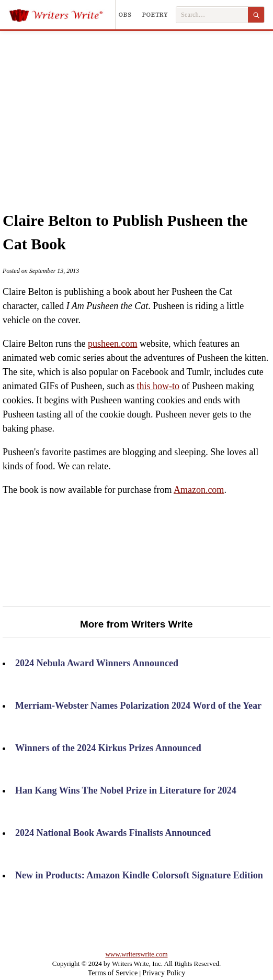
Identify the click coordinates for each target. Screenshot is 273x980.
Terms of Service (113, 973)
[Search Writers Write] (212, 15)
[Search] (256, 15)
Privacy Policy (164, 973)
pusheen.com (112, 344)
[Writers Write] (62, 15)
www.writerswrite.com (136, 954)
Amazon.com (199, 490)
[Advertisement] (146, 109)
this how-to (158, 386)
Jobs (123, 15)
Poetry (155, 15)
